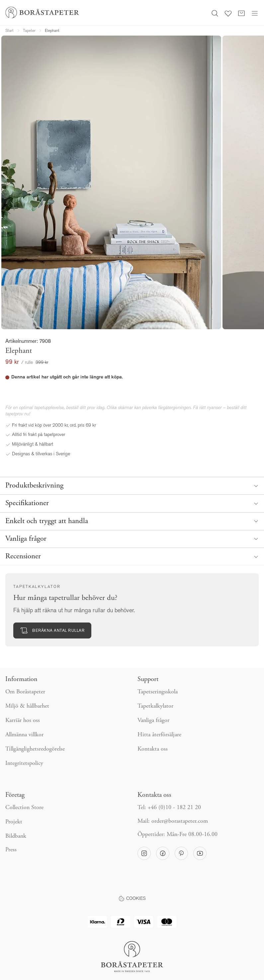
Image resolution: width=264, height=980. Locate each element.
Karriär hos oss (23, 721)
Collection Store (24, 808)
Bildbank (16, 836)
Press (11, 850)
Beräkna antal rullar (52, 630)
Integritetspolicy (24, 764)
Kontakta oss (153, 749)
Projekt (14, 822)
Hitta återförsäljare (159, 735)
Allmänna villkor (24, 735)
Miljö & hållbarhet (27, 706)
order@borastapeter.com (180, 821)
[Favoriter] (228, 13)
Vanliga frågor (153, 721)
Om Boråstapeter (25, 692)
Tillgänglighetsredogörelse (35, 749)
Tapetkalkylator (155, 706)
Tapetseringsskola (158, 692)
